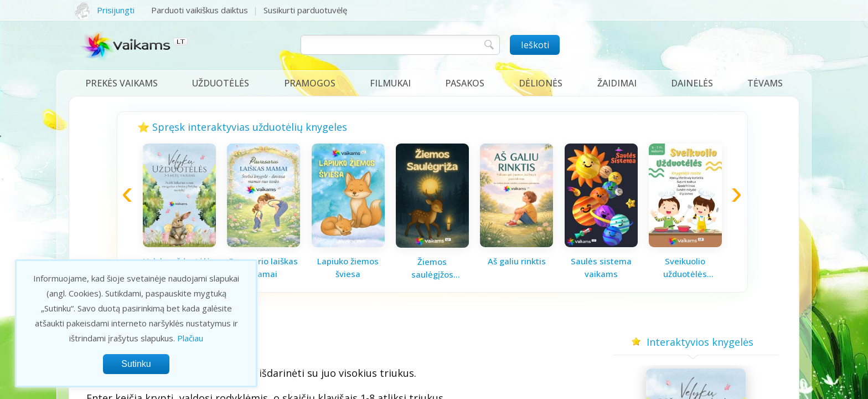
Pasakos (465, 83)
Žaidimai (617, 83)
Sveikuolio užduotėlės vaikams (685, 268)
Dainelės (692, 83)
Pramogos (310, 83)
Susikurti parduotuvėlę (305, 10)
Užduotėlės (221, 83)
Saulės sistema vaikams (601, 267)
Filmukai (390, 83)
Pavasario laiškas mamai (263, 267)
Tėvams (765, 83)
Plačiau (190, 338)
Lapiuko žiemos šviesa (348, 267)
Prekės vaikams (122, 83)
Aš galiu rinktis (517, 261)
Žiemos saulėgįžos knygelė (432, 268)
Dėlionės (541, 83)
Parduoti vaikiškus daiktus (200, 10)
